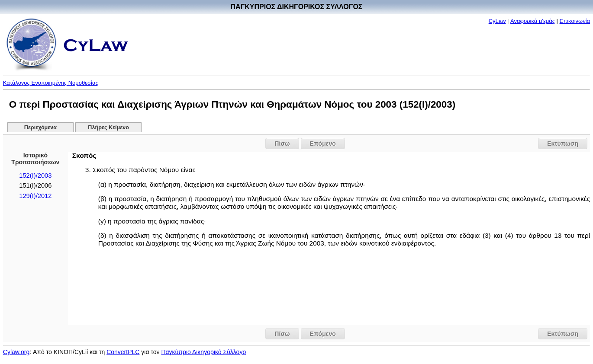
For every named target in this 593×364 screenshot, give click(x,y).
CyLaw (497, 21)
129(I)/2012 (35, 196)
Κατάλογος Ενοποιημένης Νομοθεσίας (51, 83)
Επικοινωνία (575, 21)
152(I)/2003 (35, 176)
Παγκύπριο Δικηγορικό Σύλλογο (203, 352)
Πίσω (282, 144)
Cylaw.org (16, 352)
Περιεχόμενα (40, 128)
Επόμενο (323, 144)
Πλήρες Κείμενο (108, 128)
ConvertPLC (123, 352)
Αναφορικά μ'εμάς (533, 21)
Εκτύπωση (563, 144)
